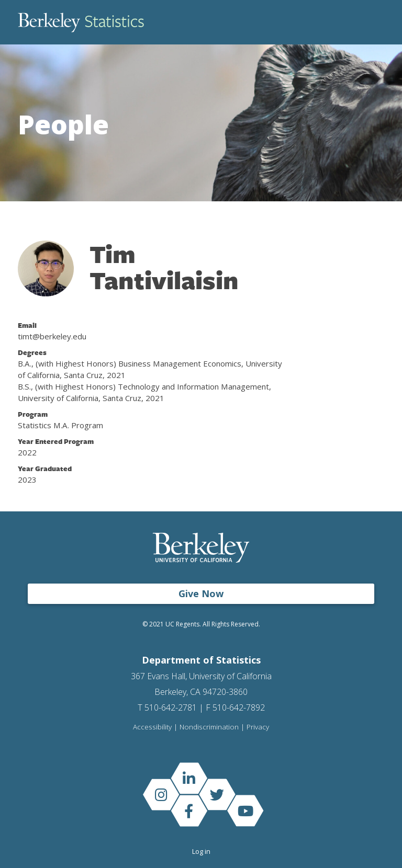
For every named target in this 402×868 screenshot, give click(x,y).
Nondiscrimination (209, 727)
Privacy (258, 727)
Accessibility (152, 727)
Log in (201, 851)
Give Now (201, 593)
